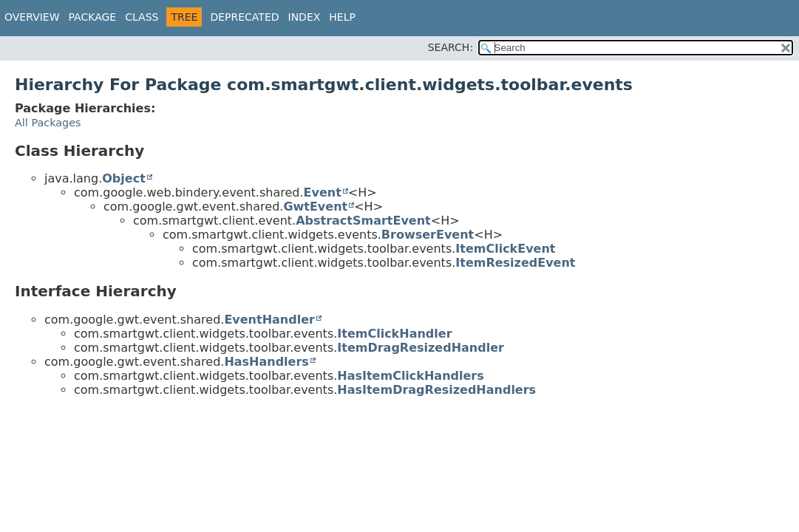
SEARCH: (450, 47)
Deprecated (244, 17)
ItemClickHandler (394, 334)
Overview (32, 17)
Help (342, 17)
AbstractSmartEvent (363, 221)
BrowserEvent (428, 235)
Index (305, 17)
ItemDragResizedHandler (421, 348)
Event (323, 192)
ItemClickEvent (505, 249)
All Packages (48, 123)
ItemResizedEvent (515, 263)
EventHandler (269, 320)
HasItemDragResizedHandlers (436, 390)
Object (124, 178)
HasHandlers (266, 362)
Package (93, 17)
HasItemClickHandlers (410, 376)
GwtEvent (315, 207)
